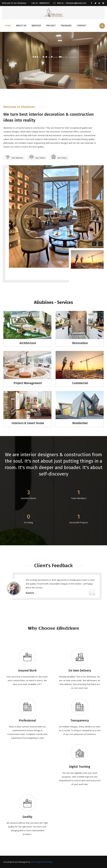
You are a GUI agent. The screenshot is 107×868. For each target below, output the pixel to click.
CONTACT (82, 26)
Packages (66, 26)
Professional (27, 721)
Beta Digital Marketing (42, 862)
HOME (8, 26)
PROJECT (51, 26)
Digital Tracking (80, 767)
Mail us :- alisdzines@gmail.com (70, 3)
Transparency (80, 721)
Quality (27, 817)
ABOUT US (21, 26)
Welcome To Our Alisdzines (14, 3)
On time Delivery (80, 671)
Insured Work (27, 671)
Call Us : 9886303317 (40, 3)
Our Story (59, 158)
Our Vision (37, 158)
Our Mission (14, 158)
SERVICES (36, 26)
